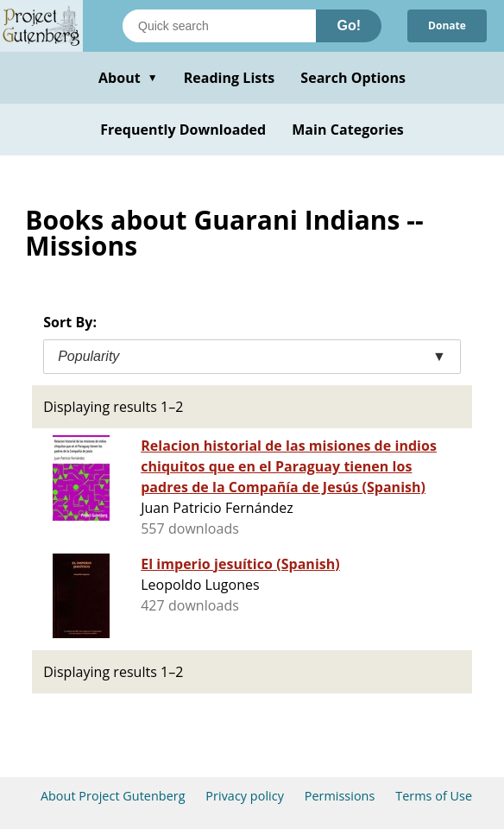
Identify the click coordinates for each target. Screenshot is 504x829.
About (128, 78)
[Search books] (219, 26)
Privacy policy (245, 796)
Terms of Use (434, 796)
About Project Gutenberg (113, 796)
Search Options (353, 78)
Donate (447, 25)
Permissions (340, 796)
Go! (349, 25)
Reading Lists (230, 78)
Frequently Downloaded (183, 130)
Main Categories (348, 130)
